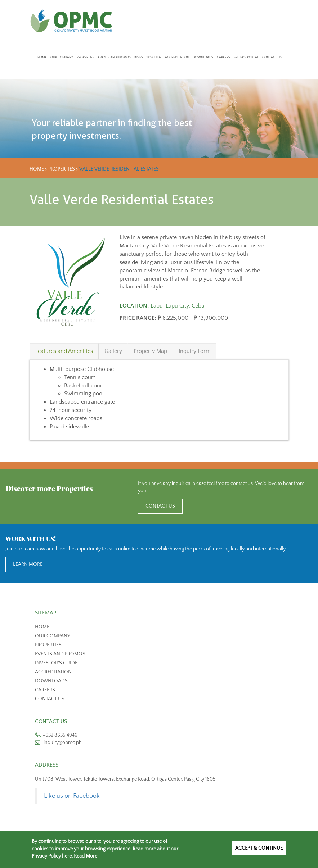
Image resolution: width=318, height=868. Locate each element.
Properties (86, 57)
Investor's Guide (148, 57)
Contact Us (272, 57)
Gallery (113, 351)
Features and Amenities (64, 351)
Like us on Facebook (72, 796)
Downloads (203, 57)
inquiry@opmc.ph (63, 742)
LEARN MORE (28, 564)
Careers (223, 57)
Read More (86, 856)
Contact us (50, 699)
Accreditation (177, 57)
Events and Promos (114, 57)
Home (42, 57)
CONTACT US (160, 506)
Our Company (62, 57)
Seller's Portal (246, 57)
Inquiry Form (195, 351)
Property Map (150, 351)
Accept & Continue (259, 848)
